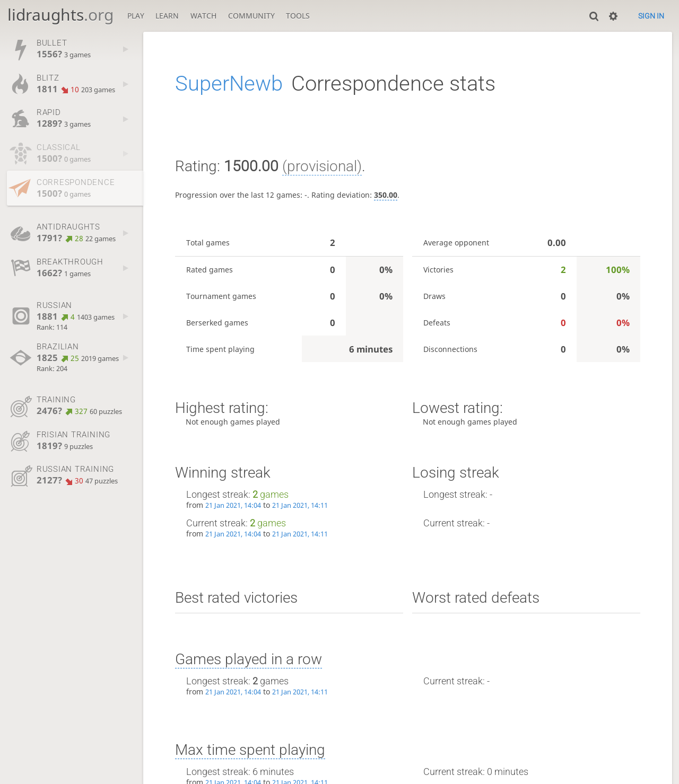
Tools (298, 16)
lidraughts (60, 15)
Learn (167, 16)
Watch (203, 16)
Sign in (651, 16)
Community (251, 16)
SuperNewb (229, 83)
